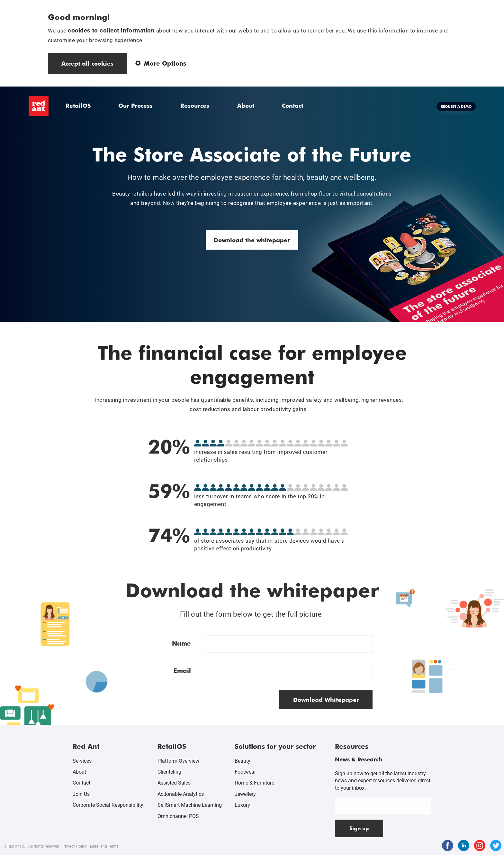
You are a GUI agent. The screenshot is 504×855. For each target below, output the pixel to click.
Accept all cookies (87, 63)
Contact (292, 105)
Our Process (135, 105)
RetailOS (78, 105)
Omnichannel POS (178, 816)
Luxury (242, 805)
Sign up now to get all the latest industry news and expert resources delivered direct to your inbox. (383, 781)
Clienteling (169, 772)
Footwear (245, 772)
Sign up (359, 828)
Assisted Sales (174, 783)
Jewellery (245, 794)
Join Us (81, 794)
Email (182, 671)
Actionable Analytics (181, 794)
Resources (195, 105)
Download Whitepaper (326, 699)
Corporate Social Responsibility (108, 805)
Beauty (243, 761)
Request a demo (456, 106)
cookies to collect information (111, 30)
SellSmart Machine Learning (190, 805)
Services (82, 761)
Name (181, 643)
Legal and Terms (104, 846)
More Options (161, 63)
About (246, 105)
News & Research (359, 759)
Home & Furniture (254, 783)
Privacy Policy (75, 846)
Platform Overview (178, 761)
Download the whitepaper (252, 240)
